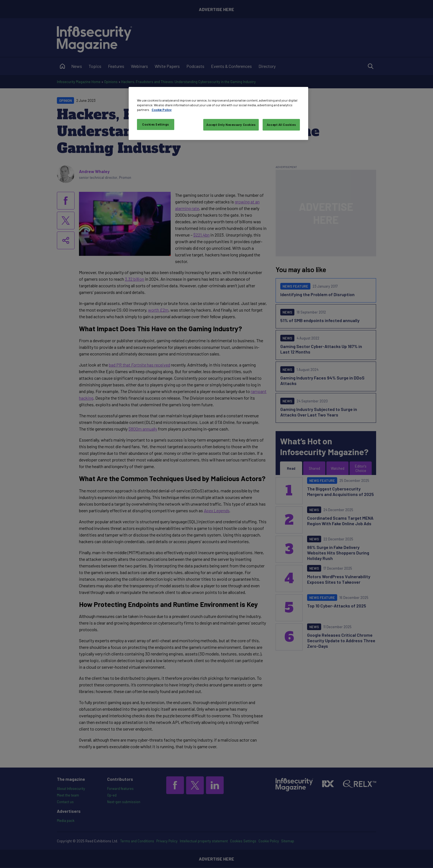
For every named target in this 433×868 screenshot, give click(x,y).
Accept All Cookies (281, 125)
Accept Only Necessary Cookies (231, 125)
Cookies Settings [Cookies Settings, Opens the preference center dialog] (156, 124)
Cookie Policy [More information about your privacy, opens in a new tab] (162, 110)
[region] (218, 113)
